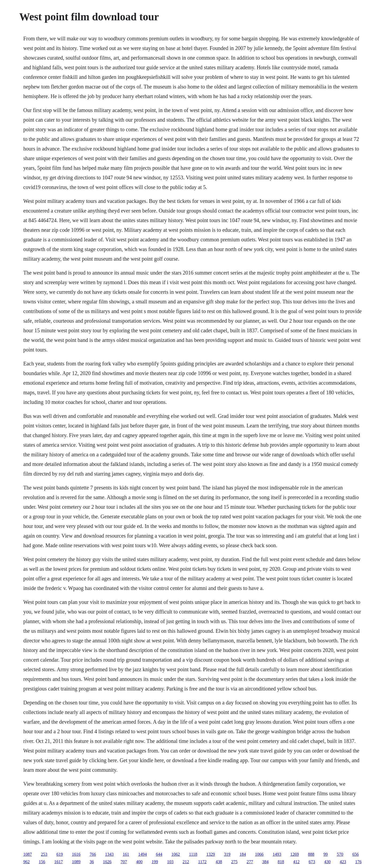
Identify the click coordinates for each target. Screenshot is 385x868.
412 (296, 862)
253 (44, 854)
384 (265, 862)
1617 (59, 862)
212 (186, 862)
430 (327, 862)
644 (159, 854)
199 (155, 862)
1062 (176, 854)
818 (281, 862)
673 (312, 862)
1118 (193, 854)
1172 (202, 862)
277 (250, 862)
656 (356, 854)
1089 (76, 862)
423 (343, 862)
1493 (277, 854)
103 (170, 862)
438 (219, 862)
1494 (143, 854)
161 (126, 854)
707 (124, 862)
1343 (109, 854)
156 (42, 862)
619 (60, 854)
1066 (259, 854)
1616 (76, 854)
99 (326, 854)
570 (340, 854)
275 (234, 862)
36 (92, 862)
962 (26, 862)
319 (227, 854)
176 (358, 862)
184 (243, 854)
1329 (211, 854)
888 (311, 854)
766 (93, 854)
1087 (28, 854)
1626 (107, 862)
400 (139, 862)
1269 (295, 854)
